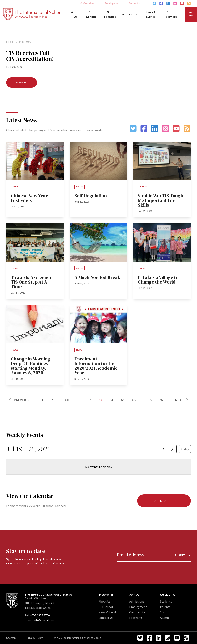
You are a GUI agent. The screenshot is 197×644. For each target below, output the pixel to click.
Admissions (130, 14)
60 (67, 400)
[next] (172, 449)
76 (161, 400)
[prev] (163, 449)
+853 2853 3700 (40, 615)
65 (123, 400)
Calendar (165, 501)
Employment (112, 3)
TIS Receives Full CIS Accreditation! (30, 56)
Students (166, 601)
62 (89, 400)
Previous (19, 400)
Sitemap (11, 638)
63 (100, 400)
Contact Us (135, 3)
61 (78, 400)
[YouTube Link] (182, 3)
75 (150, 400)
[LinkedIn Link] (168, 3)
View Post (22, 82)
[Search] (191, 14)
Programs (136, 618)
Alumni (165, 618)
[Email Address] (154, 555)
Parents (165, 607)
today (185, 449)
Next (182, 400)
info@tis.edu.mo (44, 620)
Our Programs (109, 14)
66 (134, 400)
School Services (171, 14)
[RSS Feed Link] (189, 3)
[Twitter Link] (154, 3)
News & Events (151, 14)
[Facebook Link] (161, 3)
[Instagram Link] (175, 3)
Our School (91, 14)
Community (137, 612)
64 (112, 400)
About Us (75, 14)
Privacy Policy (35, 638)
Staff (163, 612)
